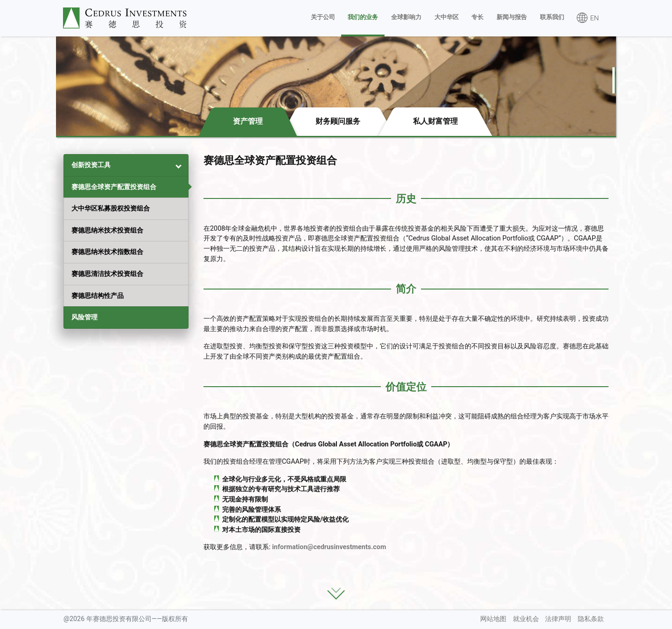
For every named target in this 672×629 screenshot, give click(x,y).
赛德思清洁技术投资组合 (107, 274)
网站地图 (493, 619)
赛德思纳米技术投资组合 (107, 230)
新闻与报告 (512, 17)
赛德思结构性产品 (98, 296)
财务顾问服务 (338, 121)
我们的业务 (363, 17)
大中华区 (447, 17)
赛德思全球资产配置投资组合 (114, 187)
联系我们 (552, 17)
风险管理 (84, 317)
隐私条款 (591, 619)
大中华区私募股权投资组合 (111, 208)
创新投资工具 (91, 165)
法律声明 (558, 619)
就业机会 (526, 619)
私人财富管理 (435, 121)
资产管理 (248, 121)
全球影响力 (406, 17)
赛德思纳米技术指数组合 (107, 252)
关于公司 (323, 17)
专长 (477, 17)
